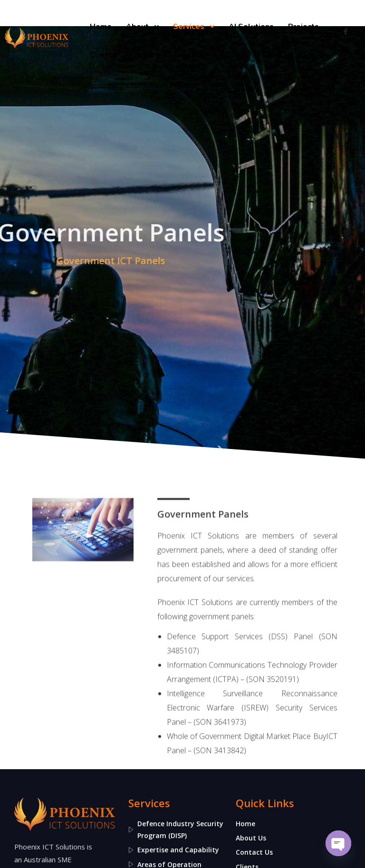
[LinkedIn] (346, 50)
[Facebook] (346, 31)
